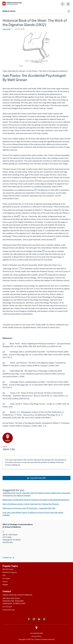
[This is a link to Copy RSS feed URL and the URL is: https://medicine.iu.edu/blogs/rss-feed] (36, 478)
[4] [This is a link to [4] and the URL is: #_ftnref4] (4, 371)
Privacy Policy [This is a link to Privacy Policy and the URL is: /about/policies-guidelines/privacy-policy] (36, 636)
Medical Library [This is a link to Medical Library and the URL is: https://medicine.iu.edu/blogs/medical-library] (9, 11)
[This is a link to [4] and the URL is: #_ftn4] (19, 217)
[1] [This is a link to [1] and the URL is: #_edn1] (66, 71)
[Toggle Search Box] (68, 4)
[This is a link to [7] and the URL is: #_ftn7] (20, 269)
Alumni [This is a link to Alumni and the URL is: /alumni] (5, 582)
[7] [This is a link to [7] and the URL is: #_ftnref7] (4, 404)
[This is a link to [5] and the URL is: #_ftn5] (55, 240)
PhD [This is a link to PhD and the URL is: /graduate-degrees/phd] (4, 575)
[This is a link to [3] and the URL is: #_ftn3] (60, 210)
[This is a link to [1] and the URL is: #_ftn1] (36, 181)
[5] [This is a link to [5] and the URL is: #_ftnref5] (4, 382)
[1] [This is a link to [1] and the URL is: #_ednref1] (4, 423)
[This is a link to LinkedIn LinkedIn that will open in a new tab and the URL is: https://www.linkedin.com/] (39, 621)
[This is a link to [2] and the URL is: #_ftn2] (36, 190)
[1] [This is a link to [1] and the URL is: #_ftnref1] (4, 344)
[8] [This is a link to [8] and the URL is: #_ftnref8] (4, 412)
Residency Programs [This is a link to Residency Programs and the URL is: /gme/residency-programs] (10, 572)
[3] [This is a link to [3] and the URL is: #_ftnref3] (4, 363)
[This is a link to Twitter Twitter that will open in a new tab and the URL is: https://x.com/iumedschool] (44, 621)
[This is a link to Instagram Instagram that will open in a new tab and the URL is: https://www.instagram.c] (34, 621)
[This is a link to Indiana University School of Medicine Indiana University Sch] (12, 4)
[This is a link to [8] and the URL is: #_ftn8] (46, 275)
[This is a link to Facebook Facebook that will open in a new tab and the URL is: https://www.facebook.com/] (29, 621)
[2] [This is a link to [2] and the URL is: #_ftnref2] (4, 352)
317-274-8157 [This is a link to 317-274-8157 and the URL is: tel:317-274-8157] (7, 607)
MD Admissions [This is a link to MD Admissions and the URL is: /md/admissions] (8, 569)
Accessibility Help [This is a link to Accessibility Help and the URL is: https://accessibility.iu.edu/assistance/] (37, 633)
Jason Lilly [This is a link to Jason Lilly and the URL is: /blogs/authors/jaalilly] (7, 29)
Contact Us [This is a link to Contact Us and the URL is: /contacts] (7, 558)
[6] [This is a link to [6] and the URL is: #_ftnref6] (4, 393)
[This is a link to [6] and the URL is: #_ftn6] (43, 251)
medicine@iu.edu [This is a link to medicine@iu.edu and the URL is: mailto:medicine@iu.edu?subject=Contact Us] (9, 610)
